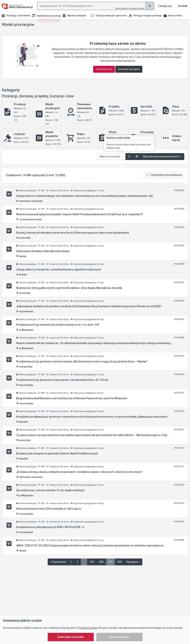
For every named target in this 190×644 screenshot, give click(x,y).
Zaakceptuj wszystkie (71, 637)
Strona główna (9, 26)
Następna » (133, 569)
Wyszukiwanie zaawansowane (130, 8)
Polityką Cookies (88, 628)
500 (120, 569)
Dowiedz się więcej (129, 77)
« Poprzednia (58, 569)
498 (101, 569)
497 (92, 569)
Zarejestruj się (104, 77)
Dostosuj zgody (119, 637)
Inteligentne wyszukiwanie (166, 182)
